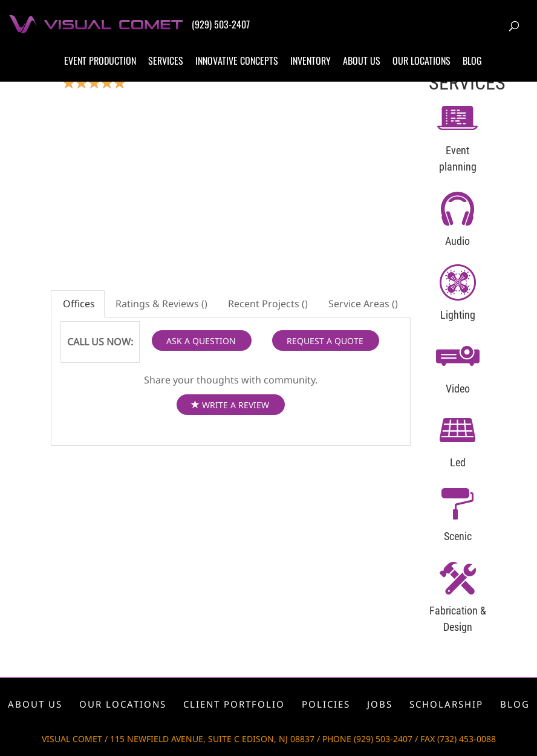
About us (362, 60)
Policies (326, 704)
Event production (100, 60)
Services (166, 60)
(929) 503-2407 (221, 24)
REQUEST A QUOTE (325, 341)
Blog (472, 60)
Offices (78, 304)
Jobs (380, 704)
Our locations (421, 60)
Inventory (311, 60)
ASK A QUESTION (201, 341)
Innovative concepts (237, 60)
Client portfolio (234, 704)
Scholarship (446, 704)
